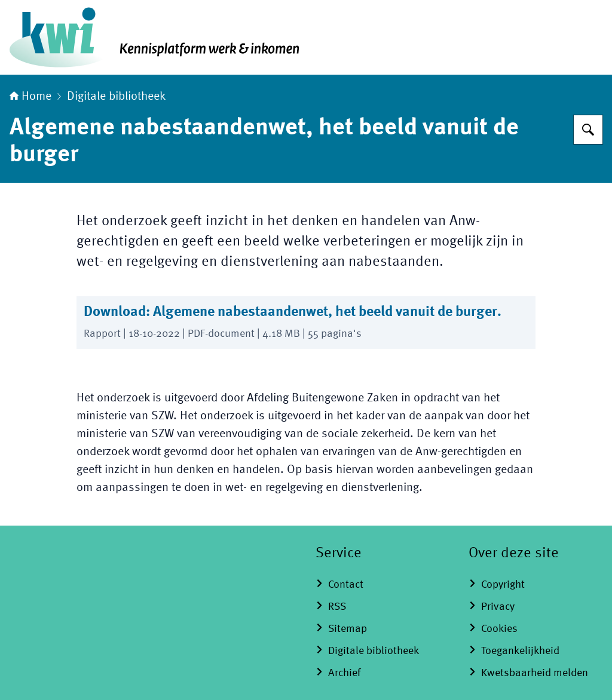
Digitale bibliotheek (116, 97)
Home (30, 97)
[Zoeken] (588, 130)
